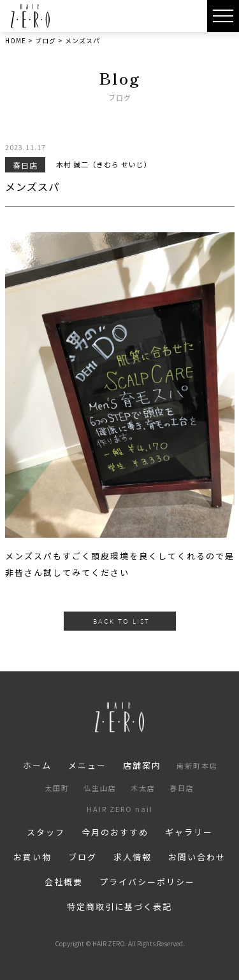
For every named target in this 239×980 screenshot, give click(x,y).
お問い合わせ (197, 857)
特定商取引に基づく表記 (119, 906)
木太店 (143, 788)
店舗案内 (142, 765)
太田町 (57, 788)
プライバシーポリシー (147, 882)
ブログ (83, 857)
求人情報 (133, 857)
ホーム (37, 765)
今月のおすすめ (115, 832)
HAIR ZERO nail (120, 809)
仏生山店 (100, 788)
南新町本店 (197, 766)
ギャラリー (189, 832)
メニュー (87, 765)
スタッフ (46, 832)
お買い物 (33, 857)
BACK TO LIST (121, 621)
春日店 (182, 788)
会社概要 (64, 882)
